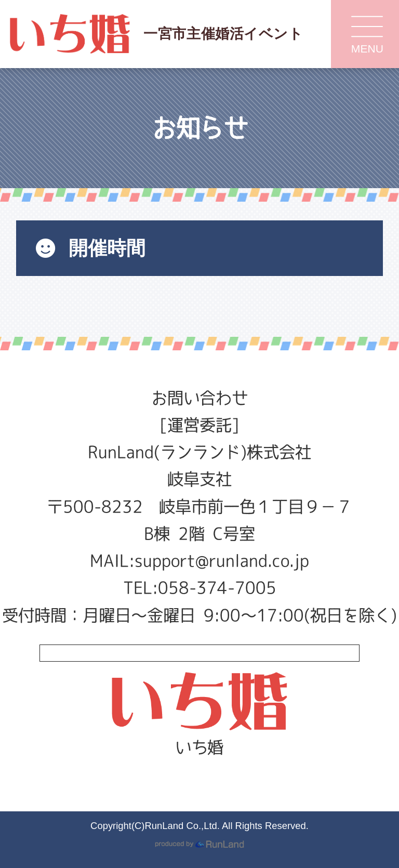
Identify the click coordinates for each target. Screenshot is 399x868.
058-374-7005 (217, 588)
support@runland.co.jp (222, 561)
